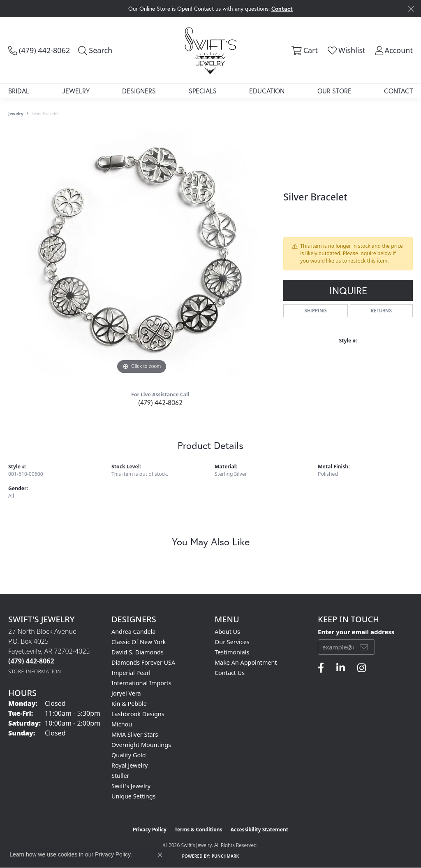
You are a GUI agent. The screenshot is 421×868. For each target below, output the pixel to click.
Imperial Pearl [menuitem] (131, 673)
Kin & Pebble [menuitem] (129, 704)
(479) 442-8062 (160, 402)
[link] (39, 50)
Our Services (232, 642)
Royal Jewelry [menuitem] (130, 765)
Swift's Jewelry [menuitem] (131, 786)
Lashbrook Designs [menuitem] (138, 714)
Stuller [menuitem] (120, 776)
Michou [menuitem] (122, 724)
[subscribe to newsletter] (364, 647)
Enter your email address (356, 632)
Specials (203, 91)
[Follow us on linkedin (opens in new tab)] (341, 668)
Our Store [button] (334, 91)
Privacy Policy (150, 830)
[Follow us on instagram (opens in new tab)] (362, 668)
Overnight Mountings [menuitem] (141, 745)
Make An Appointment (246, 662)
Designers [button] (139, 91)
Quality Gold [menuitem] (129, 755)
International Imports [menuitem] (141, 683)
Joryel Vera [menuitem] (126, 693)
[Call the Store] (31, 661)
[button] (95, 50)
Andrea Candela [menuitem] (133, 632)
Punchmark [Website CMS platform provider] (226, 856)
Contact (398, 91)
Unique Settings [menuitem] (133, 796)
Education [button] (267, 91)
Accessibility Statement (259, 830)
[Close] (411, 9)
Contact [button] (282, 8)
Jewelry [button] (76, 91)
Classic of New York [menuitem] (139, 642)
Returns (381, 311)
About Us (227, 632)
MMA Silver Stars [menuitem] (135, 734)
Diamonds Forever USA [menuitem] (143, 662)
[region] (142, 253)
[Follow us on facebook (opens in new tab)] (321, 668)
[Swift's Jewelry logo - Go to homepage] (210, 50)
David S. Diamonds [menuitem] (138, 652)
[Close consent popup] (160, 855)
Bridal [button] (19, 91)
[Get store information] (35, 671)
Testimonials (232, 652)
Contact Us (230, 673)
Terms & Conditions (199, 830)
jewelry (16, 114)
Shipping (316, 311)
